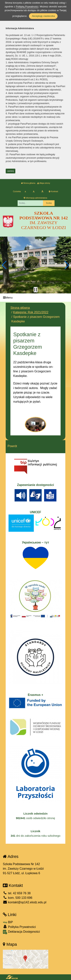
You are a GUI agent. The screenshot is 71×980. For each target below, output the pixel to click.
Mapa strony (44, 183)
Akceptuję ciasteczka (43, 16)
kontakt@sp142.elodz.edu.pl (25, 902)
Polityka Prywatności (19, 927)
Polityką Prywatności (27, 7)
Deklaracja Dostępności (21, 932)
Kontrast (53, 191)
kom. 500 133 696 (18, 898)
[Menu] (35, 298)
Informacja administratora (35, 198)
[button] (4, 265)
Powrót (12, 446)
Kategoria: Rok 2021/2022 (31, 312)
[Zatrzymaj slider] (36, 290)
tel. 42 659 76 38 (17, 893)
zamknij (11, 171)
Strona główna (28, 183)
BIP (8, 922)
